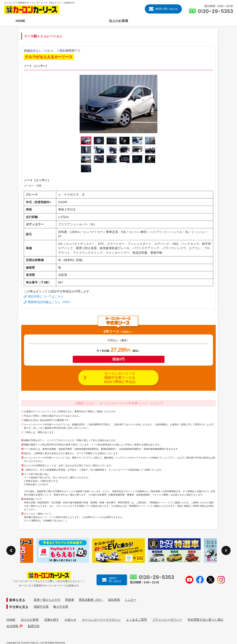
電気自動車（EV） (91, 600)
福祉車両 (114, 600)
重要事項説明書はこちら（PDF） (50, 302)
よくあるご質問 (136, 620)
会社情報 (14, 626)
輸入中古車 (61, 607)
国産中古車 (41, 607)
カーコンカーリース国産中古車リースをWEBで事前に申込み (120, 378)
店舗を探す (52, 620)
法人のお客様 (30, 620)
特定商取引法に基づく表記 (205, 620)
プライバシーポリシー (167, 620)
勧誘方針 (34, 626)
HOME (11, 620)
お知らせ (70, 620)
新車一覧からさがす (47, 600)
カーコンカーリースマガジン (101, 620)
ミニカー (130, 600)
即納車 (70, 600)
